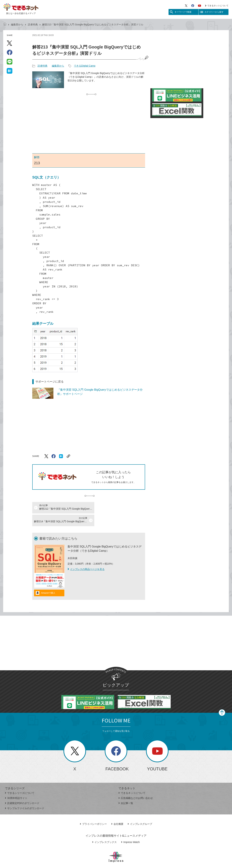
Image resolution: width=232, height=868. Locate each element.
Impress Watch (130, 829)
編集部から (17, 24)
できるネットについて (217, 6)
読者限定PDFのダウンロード (22, 790)
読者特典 (33, 24)
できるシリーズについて (20, 780)
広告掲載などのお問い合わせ (136, 785)
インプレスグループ (140, 811)
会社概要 (117, 811)
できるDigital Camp (85, 66)
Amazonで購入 (48, 580)
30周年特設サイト (16, 785)
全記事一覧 (126, 790)
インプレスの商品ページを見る (86, 556)
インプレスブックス (104, 829)
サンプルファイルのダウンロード (25, 796)
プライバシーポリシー (93, 811)
